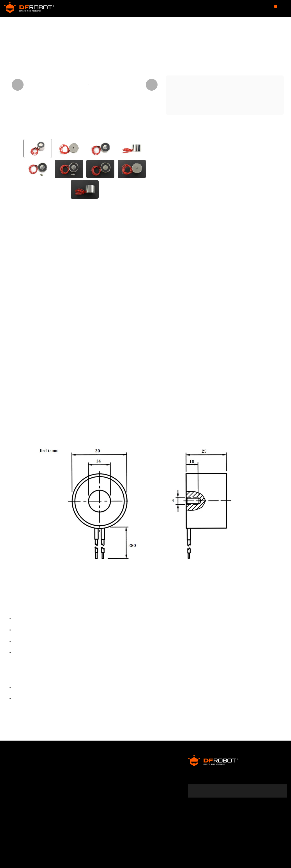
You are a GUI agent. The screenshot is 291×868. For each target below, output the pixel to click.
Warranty (14, 778)
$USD (240, 9)
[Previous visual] (18, 85)
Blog (175, 8)
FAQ (8, 816)
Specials (136, 778)
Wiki (156, 8)
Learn (196, 8)
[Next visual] (152, 85)
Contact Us (78, 778)
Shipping (13, 797)
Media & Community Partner (27, 829)
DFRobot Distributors (88, 768)
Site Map (75, 787)
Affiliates (136, 768)
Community (103, 8)
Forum (134, 8)
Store (71, 9)
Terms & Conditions (25, 787)
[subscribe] (280, 784)
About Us (14, 768)
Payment (14, 806)
